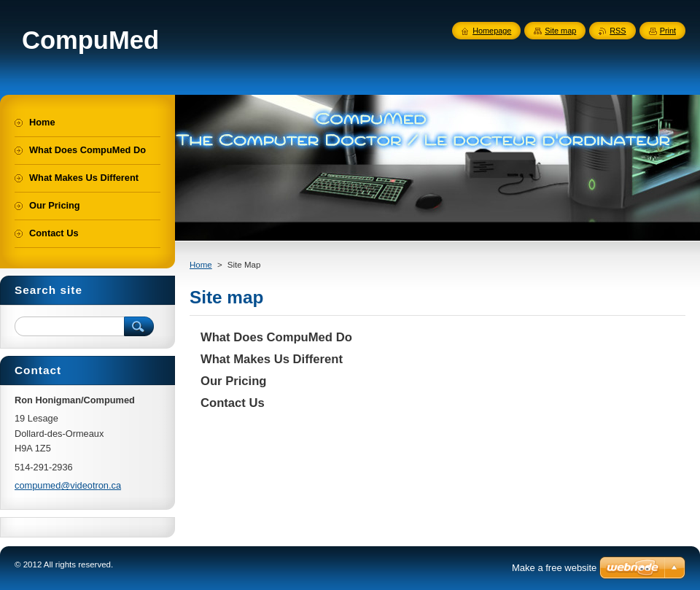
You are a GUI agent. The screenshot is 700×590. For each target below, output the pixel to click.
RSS (618, 31)
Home (201, 265)
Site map (560, 31)
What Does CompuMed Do (276, 337)
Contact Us (233, 403)
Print (668, 31)
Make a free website (554, 568)
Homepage (492, 31)
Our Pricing (234, 381)
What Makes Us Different (272, 359)
